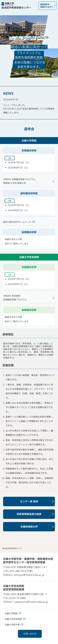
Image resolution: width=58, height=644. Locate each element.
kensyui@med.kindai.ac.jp (29, 575)
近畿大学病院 (13, 613)
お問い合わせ (30, 634)
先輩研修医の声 (29, 527)
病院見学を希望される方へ (47, 6)
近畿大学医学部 (14, 625)
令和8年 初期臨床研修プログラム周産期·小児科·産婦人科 (19, 181)
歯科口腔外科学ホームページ (19, 222)
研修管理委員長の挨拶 (29, 514)
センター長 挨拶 (29, 501)
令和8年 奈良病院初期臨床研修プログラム (15, 298)
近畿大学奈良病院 (15, 619)
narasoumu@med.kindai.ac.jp (31, 602)
